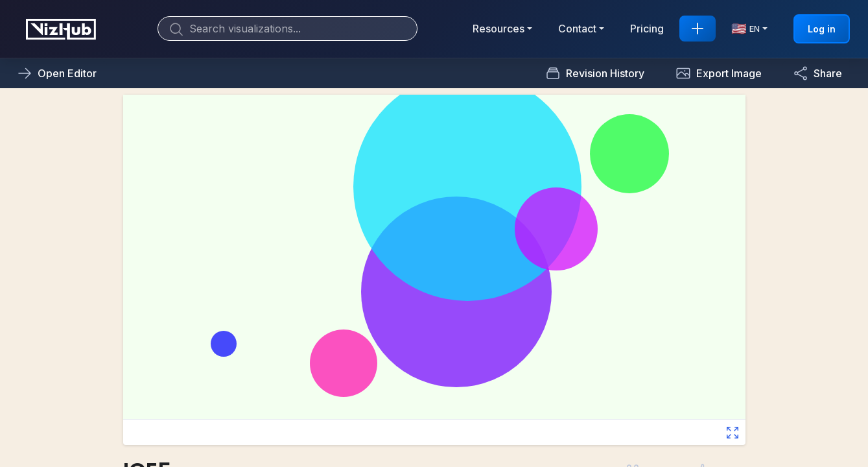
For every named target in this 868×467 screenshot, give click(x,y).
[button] (719, 73)
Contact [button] (577, 29)
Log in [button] (822, 29)
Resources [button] (499, 29)
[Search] (287, 29)
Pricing (647, 29)
